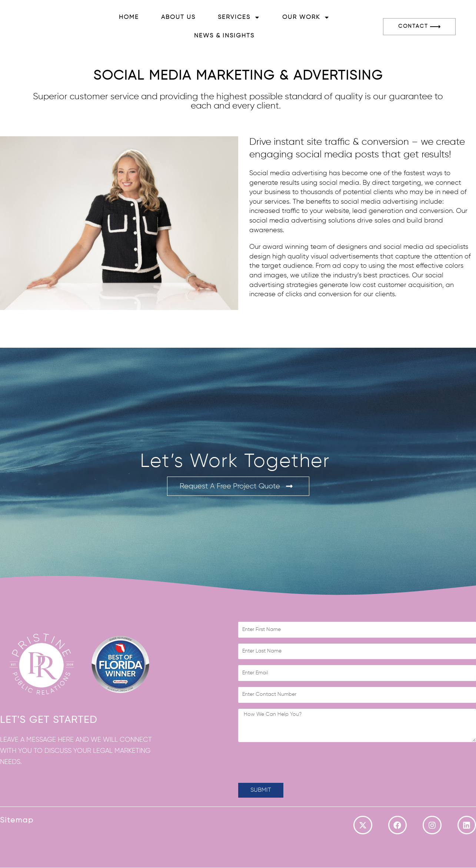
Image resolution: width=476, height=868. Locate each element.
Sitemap (17, 820)
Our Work (306, 17)
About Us (178, 17)
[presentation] (294, 762)
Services (239, 17)
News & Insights (224, 36)
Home (129, 17)
